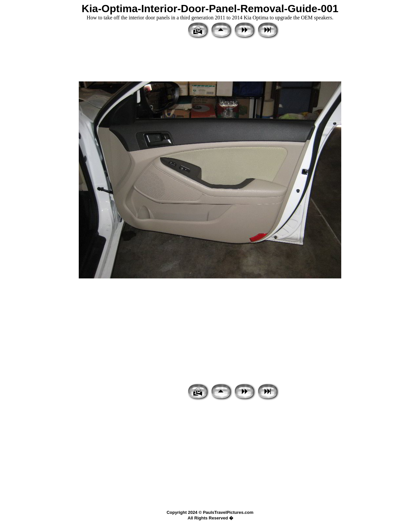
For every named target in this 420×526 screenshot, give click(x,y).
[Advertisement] (210, 61)
